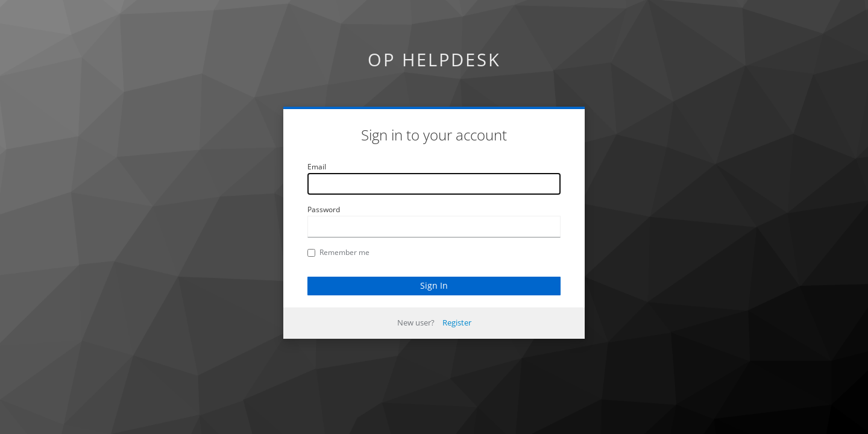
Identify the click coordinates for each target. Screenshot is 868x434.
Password (324, 209)
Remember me (338, 252)
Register (457, 322)
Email (317, 167)
